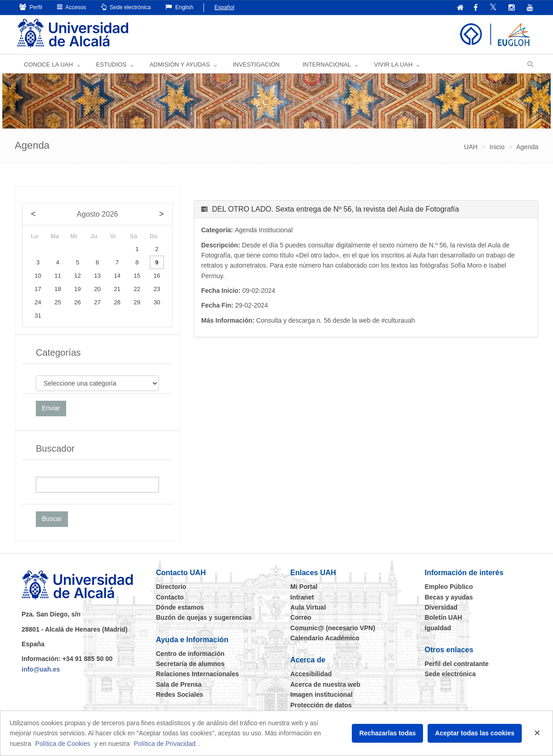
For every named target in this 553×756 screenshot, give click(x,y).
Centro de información (190, 654)
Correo (301, 617)
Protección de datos (321, 705)
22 (137, 289)
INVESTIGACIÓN (256, 64)
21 (117, 289)
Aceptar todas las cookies (475, 733)
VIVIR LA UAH (393, 64)
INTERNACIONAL (327, 64)
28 (117, 302)
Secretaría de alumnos (190, 664)
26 (78, 302)
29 (137, 302)
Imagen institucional (321, 694)
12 (78, 276)
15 (137, 276)
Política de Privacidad (165, 744)
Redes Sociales (180, 694)
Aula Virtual (308, 607)
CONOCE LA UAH (48, 64)
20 (97, 289)
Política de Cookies (63, 744)
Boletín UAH (444, 617)
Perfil (31, 7)
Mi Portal (304, 587)
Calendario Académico (325, 638)
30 (157, 302)
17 (38, 289)
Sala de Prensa (179, 684)
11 (57, 276)
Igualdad (438, 628)
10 (38, 276)
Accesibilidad (311, 674)
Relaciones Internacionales (198, 674)
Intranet (302, 597)
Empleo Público (449, 587)
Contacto (170, 597)
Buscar (52, 519)
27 (97, 302)
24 (38, 302)
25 (57, 302)
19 (78, 289)
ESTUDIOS (111, 64)
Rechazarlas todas (387, 733)
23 (157, 289)
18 (57, 289)
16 (157, 276)
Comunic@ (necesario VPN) (333, 628)
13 (97, 276)
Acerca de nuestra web (325, 684)
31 (38, 316)
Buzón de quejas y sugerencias (204, 617)
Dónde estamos (180, 607)
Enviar (51, 408)
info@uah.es (41, 669)
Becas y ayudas (449, 597)
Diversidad (441, 607)
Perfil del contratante (457, 664)
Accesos (72, 7)
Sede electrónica (126, 7)
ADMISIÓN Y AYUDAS (180, 64)
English (179, 7)
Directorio (171, 587)
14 (117, 276)
